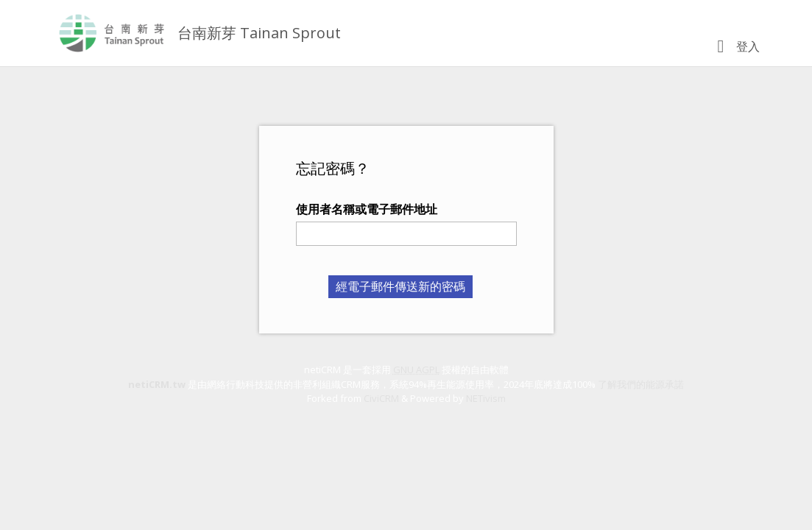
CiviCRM (381, 398)
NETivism (486, 398)
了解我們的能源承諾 (641, 384)
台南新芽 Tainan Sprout (259, 33)
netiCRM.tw (157, 384)
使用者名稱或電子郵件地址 (367, 209)
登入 (748, 46)
